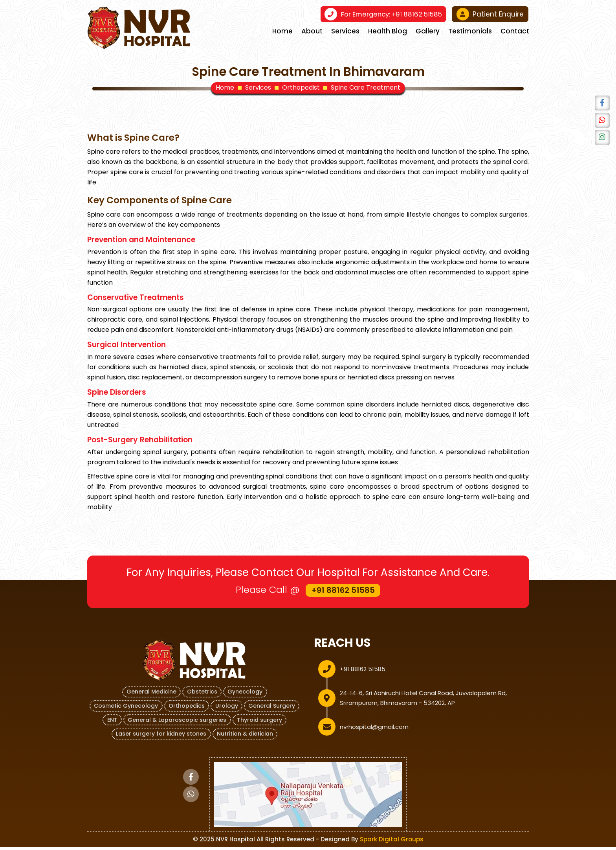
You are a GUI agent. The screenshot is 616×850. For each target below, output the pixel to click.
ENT (112, 723)
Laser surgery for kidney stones (161, 737)
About (312, 31)
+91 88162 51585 (390, 14)
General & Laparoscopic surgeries (177, 723)
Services (345, 31)
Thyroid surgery (260, 723)
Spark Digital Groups (392, 842)
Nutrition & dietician (245, 737)
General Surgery (272, 709)
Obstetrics (202, 695)
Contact (515, 31)
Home (282, 31)
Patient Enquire (490, 14)
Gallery (428, 31)
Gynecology (246, 695)
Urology (227, 709)
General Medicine (151, 695)
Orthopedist (301, 88)
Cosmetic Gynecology (125, 709)
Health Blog (388, 31)
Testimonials (470, 31)
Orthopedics (186, 709)
